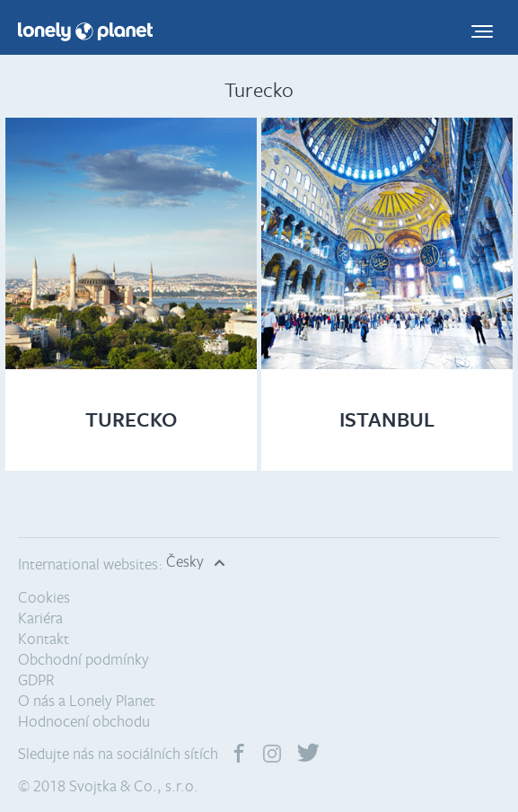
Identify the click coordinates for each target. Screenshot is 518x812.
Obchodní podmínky (83, 659)
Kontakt (44, 638)
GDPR (36, 680)
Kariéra (40, 618)
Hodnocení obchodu (84, 721)
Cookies (44, 597)
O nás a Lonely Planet (87, 700)
